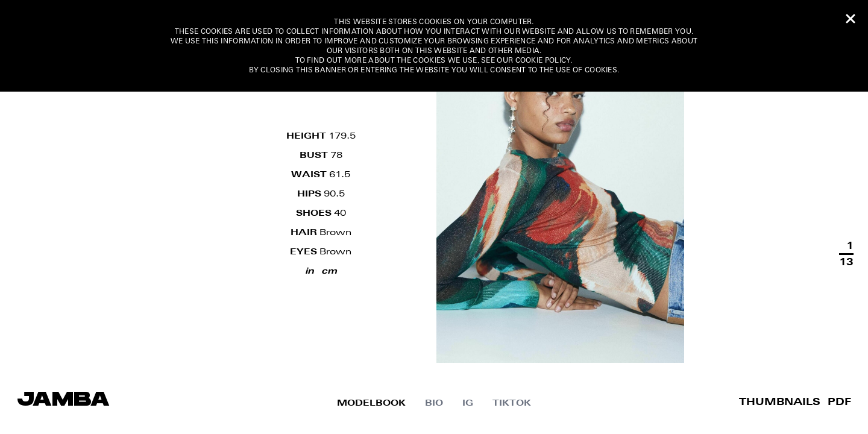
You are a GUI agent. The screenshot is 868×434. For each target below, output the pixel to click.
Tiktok (512, 403)
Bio (434, 403)
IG (468, 403)
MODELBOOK (371, 403)
